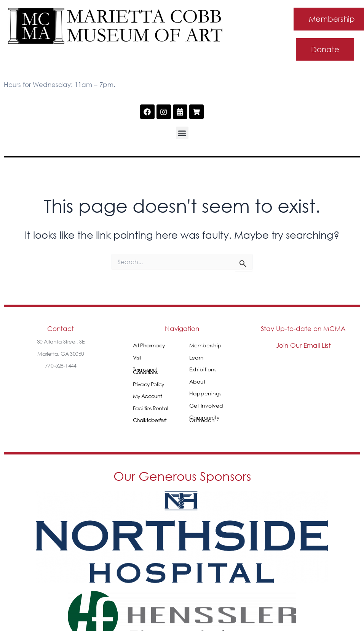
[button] (182, 133)
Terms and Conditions (145, 371)
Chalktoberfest (150, 420)
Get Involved (206, 406)
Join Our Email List (303, 346)
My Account (148, 396)
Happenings (205, 394)
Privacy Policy (149, 385)
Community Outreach (204, 419)
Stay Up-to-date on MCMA (303, 329)
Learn (196, 358)
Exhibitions (203, 370)
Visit (137, 358)
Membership (205, 346)
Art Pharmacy (149, 346)
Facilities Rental (150, 409)
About (197, 382)
